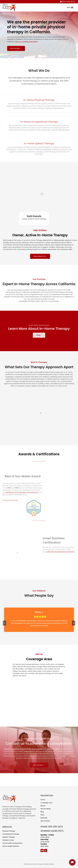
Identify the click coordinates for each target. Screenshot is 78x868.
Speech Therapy (9, 837)
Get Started (45, 821)
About (43, 806)
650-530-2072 (56, 827)
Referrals (44, 818)
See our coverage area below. (26, 42)
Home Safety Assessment (12, 843)
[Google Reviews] (46, 851)
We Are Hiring (45, 809)
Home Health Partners (11, 846)
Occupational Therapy (11, 834)
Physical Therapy (9, 831)
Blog (42, 812)
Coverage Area (46, 803)
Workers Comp (8, 840)
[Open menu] (70, 7)
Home (43, 800)
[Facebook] (42, 851)
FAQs (42, 815)
